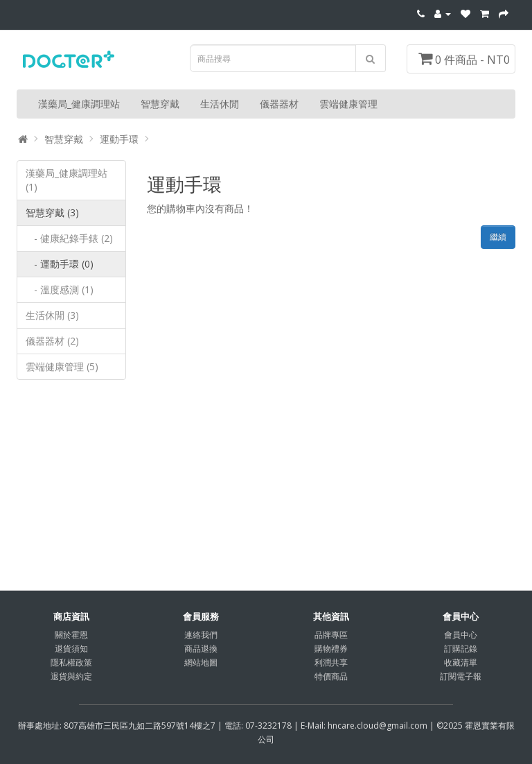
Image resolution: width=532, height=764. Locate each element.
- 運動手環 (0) (60, 264)
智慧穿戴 (160, 104)
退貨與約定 (71, 676)
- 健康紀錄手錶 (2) (69, 238)
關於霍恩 (71, 635)
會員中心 (461, 635)
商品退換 (201, 649)
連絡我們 (201, 635)
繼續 (498, 237)
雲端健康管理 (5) (62, 366)
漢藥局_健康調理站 (79, 104)
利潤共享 (331, 662)
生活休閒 (220, 104)
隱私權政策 (71, 662)
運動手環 (119, 139)
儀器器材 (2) (52, 341)
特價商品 (331, 676)
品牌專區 (331, 635)
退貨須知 (71, 649)
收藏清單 (461, 662)
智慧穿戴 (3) (52, 212)
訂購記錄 (461, 649)
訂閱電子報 (461, 676)
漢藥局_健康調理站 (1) (66, 180)
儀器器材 (279, 104)
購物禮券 (331, 649)
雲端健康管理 (348, 104)
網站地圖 (201, 662)
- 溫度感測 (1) (60, 289)
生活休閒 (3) (52, 315)
